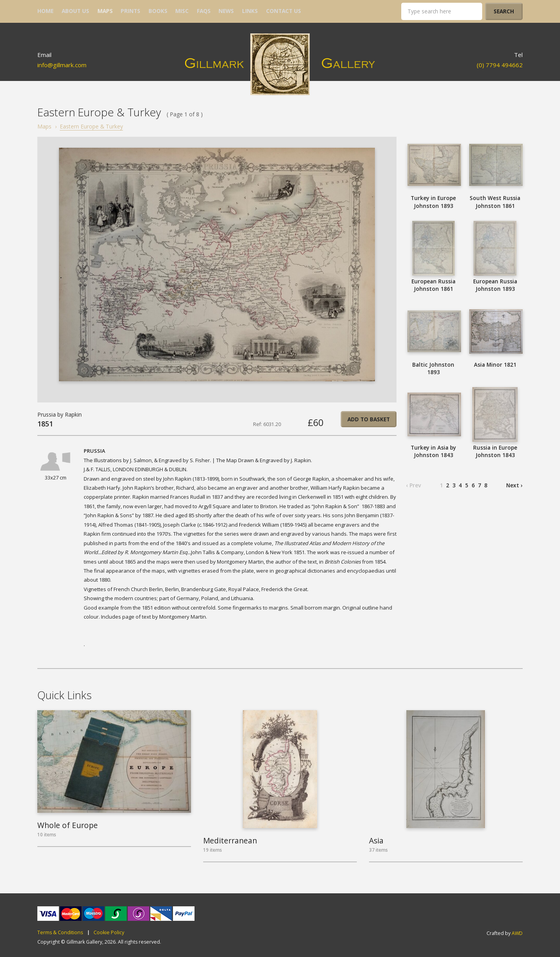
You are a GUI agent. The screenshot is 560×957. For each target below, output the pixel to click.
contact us (284, 11)
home (45, 11)
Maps (44, 126)
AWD (517, 933)
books (158, 11)
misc (182, 11)
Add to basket (369, 419)
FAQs (204, 11)
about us (75, 11)
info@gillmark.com (62, 65)
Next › (514, 485)
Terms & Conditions (60, 933)
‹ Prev (413, 485)
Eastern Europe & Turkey (91, 126)
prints (130, 11)
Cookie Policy (109, 933)
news (226, 11)
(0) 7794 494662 (500, 65)
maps (105, 11)
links (250, 11)
